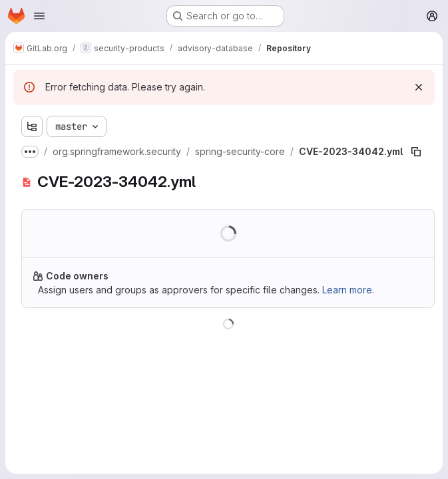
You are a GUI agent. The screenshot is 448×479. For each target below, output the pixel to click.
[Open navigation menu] (39, 16)
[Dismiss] (419, 87)
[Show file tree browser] (32, 126)
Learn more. (348, 290)
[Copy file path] (416, 152)
